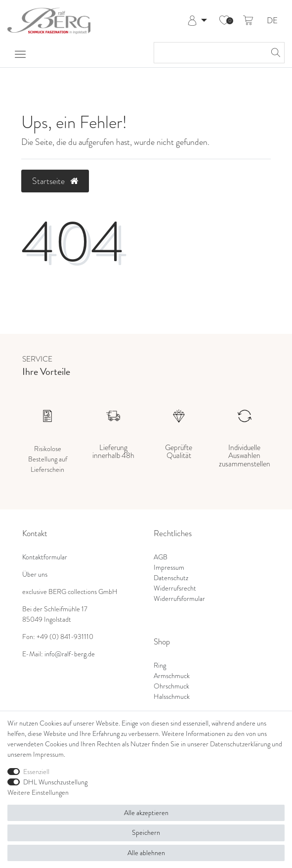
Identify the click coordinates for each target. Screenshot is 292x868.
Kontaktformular (45, 557)
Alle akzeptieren (146, 813)
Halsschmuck (172, 697)
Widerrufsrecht (175, 588)
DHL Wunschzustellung (55, 782)
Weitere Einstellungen (38, 793)
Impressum (169, 568)
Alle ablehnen (146, 853)
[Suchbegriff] (209, 53)
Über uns (35, 574)
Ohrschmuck (171, 686)
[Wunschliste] (224, 21)
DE (272, 21)
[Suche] (274, 53)
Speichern (146, 833)
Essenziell (36, 772)
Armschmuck (172, 676)
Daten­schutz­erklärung (240, 744)
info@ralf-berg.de (70, 654)
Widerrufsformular (179, 599)
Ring (160, 665)
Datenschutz (171, 578)
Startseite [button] (55, 181)
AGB (161, 557)
